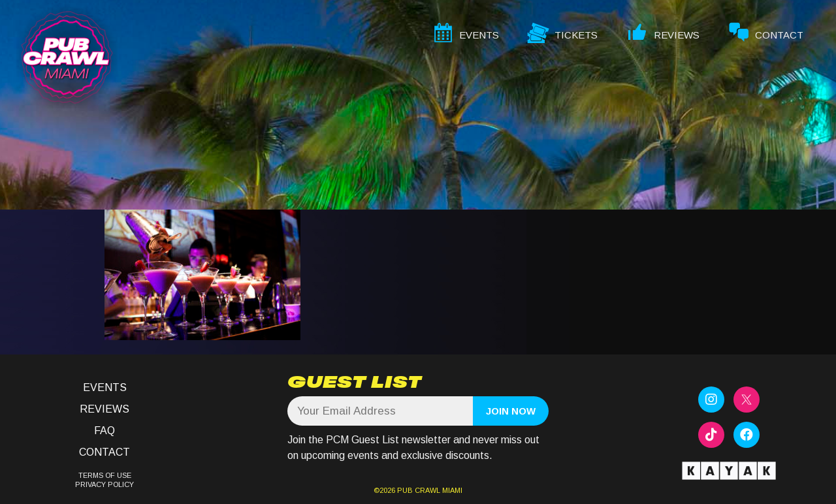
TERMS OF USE (105, 475)
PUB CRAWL (419, 490)
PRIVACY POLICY (104, 484)
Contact (104, 452)
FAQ (104, 431)
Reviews (104, 409)
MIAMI (451, 490)
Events (105, 387)
